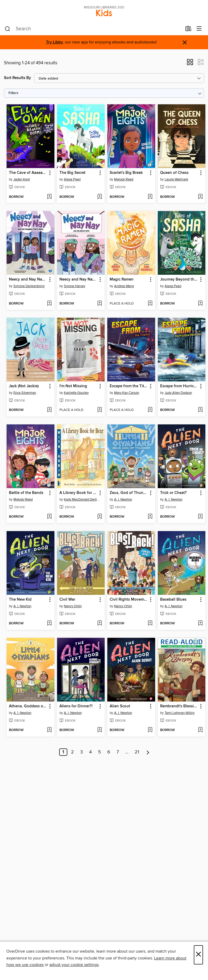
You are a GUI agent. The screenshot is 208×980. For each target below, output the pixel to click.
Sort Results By (17, 78)
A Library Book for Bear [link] (78, 493)
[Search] (7, 29)
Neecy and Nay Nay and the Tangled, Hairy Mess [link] (28, 280)
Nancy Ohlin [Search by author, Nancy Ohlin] (73, 606)
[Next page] (148, 752)
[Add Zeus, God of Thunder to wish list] (150, 517)
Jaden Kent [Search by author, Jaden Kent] (22, 179)
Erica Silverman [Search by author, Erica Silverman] (25, 393)
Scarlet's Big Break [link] (126, 173)
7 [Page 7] (118, 752)
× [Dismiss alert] (185, 43)
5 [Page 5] (100, 752)
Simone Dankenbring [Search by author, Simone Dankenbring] (29, 286)
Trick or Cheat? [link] (173, 493)
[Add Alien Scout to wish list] (150, 730)
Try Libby (54, 42)
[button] (190, 64)
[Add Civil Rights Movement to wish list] (150, 624)
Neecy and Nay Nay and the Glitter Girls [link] (78, 280)
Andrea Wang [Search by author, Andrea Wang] (124, 286)
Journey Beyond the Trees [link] (179, 280)
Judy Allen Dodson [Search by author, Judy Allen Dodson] (178, 393)
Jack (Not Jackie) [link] (24, 386)
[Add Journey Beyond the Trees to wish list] (200, 304)
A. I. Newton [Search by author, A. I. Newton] (123, 499)
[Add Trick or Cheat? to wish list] (200, 517)
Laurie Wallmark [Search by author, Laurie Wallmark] (176, 179)
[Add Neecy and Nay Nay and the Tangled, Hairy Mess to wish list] (49, 304)
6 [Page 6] (109, 752)
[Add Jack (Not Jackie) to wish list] (49, 410)
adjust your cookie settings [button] (74, 965)
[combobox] (93, 29)
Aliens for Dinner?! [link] (76, 706)
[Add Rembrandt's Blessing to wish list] (200, 730)
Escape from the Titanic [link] (129, 386)
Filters (13, 93)
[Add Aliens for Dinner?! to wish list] (100, 730)
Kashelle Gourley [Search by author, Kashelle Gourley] (76, 393)
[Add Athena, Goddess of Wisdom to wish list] (49, 730)
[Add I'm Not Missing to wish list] (100, 410)
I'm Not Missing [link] (73, 386)
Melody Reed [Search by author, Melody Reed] (124, 179)
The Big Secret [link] (72, 173)
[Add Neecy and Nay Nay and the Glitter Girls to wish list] (100, 304)
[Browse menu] (199, 29)
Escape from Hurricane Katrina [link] (179, 386)
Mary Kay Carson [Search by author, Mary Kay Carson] (127, 393)
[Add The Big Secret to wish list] (100, 197)
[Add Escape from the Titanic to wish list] (150, 410)
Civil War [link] (67, 600)
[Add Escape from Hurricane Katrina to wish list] (200, 410)
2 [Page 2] (72, 752)
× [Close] (198, 955)
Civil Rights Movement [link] (129, 600)
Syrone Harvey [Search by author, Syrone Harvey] (75, 286)
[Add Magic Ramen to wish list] (150, 304)
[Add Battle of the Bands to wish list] (49, 517)
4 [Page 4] (90, 752)
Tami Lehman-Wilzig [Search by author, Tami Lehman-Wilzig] (179, 713)
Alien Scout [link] (120, 706)
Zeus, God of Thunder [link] (129, 493)
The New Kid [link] (20, 600)
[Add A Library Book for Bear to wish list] (100, 517)
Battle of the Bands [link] (26, 493)
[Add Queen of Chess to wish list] (200, 197)
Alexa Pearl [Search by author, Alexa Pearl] (72, 179)
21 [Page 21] (137, 752)
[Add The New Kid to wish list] (49, 624)
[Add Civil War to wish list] (100, 624)
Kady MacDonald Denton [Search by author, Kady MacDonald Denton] (82, 499)
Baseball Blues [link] (173, 600)
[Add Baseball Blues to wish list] (200, 624)
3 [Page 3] (82, 752)
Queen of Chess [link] (174, 173)
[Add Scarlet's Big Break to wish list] (150, 197)
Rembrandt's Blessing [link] (179, 706)
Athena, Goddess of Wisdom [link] (28, 706)
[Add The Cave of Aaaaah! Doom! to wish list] (49, 197)
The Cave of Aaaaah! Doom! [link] (28, 173)
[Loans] (188, 30)
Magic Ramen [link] (122, 280)
